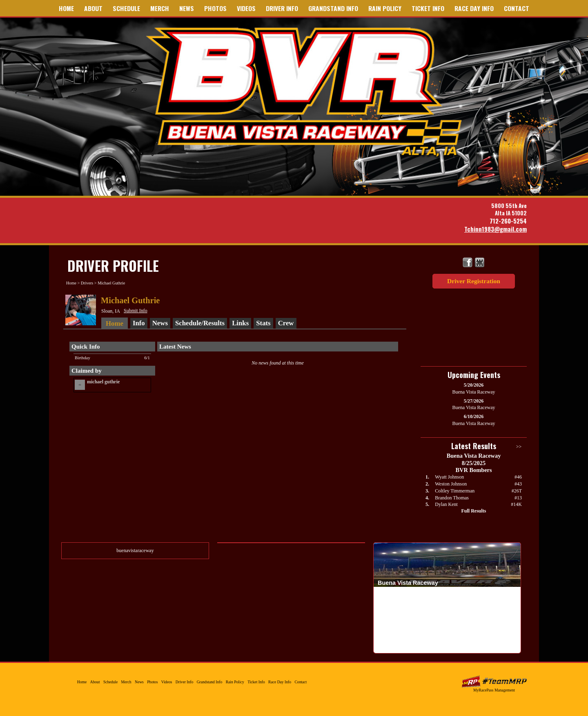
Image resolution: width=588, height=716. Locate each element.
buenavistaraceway (135, 550)
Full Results (473, 511)
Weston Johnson (451, 484)
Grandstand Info (333, 8)
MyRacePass (494, 681)
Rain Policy (385, 8)
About (93, 8)
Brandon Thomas (452, 498)
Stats (263, 323)
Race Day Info (474, 8)
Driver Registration (474, 281)
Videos (246, 8)
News (187, 8)
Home (66, 8)
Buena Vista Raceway (307, 91)
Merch (160, 8)
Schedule (126, 8)
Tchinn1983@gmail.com (496, 229)
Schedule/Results (200, 323)
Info (139, 323)
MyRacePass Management (494, 690)
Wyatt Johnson (449, 477)
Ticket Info (428, 8)
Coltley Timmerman (455, 491)
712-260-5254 (508, 221)
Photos (215, 8)
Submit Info (136, 311)
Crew (286, 323)
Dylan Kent (446, 504)
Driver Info (282, 8)
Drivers (87, 283)
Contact (517, 8)
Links (240, 323)
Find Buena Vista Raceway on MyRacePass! (480, 263)
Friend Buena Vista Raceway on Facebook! (468, 263)
